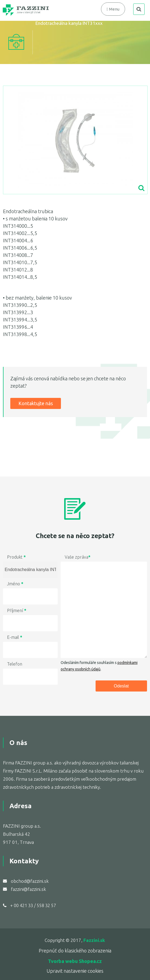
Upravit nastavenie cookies (75, 971)
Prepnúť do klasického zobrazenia (75, 951)
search (139, 9)
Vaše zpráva (78, 557)
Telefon (15, 664)
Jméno (15, 584)
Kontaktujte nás (36, 403)
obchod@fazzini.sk (30, 881)
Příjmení (17, 610)
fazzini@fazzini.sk (28, 889)
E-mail (15, 637)
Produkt (16, 557)
